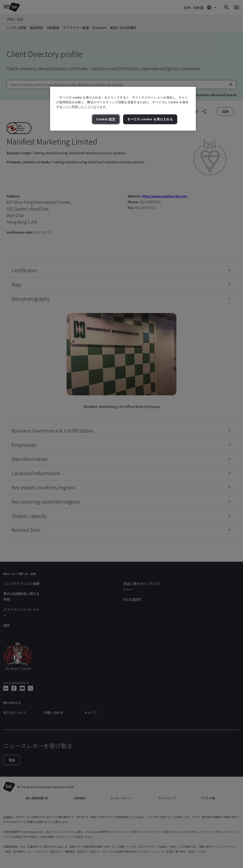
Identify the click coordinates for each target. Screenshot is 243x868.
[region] (123, 109)
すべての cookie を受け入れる (150, 119)
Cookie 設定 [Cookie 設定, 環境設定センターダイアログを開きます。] (106, 119)
